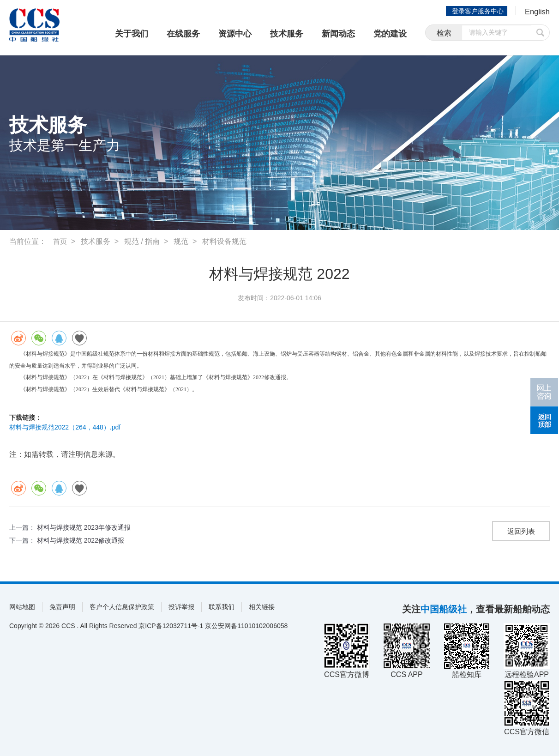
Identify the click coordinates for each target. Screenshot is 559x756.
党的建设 (390, 34)
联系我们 (222, 607)
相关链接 (262, 607)
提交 (541, 33)
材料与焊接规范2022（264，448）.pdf (65, 427)
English (536, 12)
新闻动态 (338, 34)
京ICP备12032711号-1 (171, 626)
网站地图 (22, 607)
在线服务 (183, 34)
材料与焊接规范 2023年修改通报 (84, 527)
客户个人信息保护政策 (122, 607)
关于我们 (132, 34)
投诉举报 (181, 607)
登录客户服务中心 (476, 11)
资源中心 (235, 34)
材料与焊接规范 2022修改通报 (81, 540)
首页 (60, 241)
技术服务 (287, 34)
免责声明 (62, 607)
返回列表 (521, 532)
